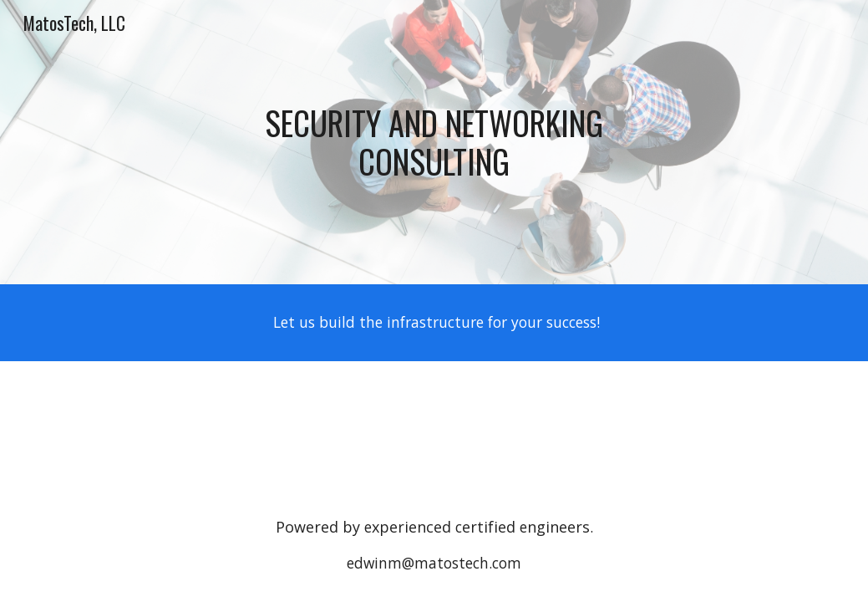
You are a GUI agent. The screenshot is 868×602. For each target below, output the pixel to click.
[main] (434, 142)
